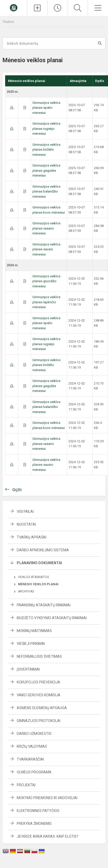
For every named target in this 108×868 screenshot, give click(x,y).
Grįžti (17, 490)
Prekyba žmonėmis (34, 824)
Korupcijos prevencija (38, 682)
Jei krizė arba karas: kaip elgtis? (48, 836)
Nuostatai (26, 524)
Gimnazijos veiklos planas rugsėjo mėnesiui (46, 129)
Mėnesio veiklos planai (38, 584)
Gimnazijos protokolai (39, 721)
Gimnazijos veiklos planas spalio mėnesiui (46, 108)
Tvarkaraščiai (30, 759)
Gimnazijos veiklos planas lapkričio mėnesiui (46, 302)
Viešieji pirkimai (31, 644)
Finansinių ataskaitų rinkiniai (44, 605)
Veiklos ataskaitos (33, 577)
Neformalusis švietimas (39, 656)
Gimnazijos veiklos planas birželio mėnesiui (46, 150)
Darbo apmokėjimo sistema (43, 550)
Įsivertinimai (28, 669)
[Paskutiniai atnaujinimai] (58, 8)
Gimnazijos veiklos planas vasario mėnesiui (46, 228)
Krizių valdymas (32, 746)
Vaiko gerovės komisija (39, 695)
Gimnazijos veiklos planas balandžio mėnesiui (46, 191)
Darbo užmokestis (34, 734)
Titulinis (8, 22)
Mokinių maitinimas (34, 631)
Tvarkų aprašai (31, 537)
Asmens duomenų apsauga (42, 708)
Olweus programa (34, 772)
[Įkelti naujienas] (37, 8)
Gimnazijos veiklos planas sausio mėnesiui (46, 249)
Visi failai (25, 511)
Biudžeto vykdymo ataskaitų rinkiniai (52, 618)
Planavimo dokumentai (39, 563)
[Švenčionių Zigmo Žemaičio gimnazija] (14, 7)
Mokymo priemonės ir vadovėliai (47, 798)
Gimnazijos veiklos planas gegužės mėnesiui (46, 170)
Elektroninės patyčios (38, 811)
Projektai (26, 785)
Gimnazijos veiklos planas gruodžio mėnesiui (46, 281)
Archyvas (26, 591)
